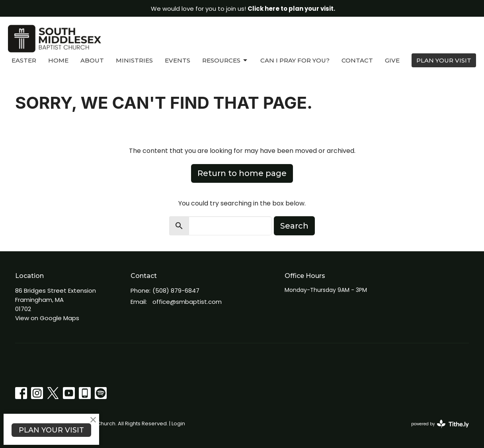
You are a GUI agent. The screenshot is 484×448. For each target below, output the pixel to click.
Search (294, 226)
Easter (24, 60)
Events (178, 60)
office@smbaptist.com (187, 302)
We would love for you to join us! (243, 9)
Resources (225, 61)
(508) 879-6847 (176, 291)
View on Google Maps (47, 318)
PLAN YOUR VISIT (444, 60)
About (92, 60)
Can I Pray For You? (295, 60)
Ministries (134, 60)
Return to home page (242, 173)
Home (58, 60)
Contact (357, 60)
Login (178, 424)
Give (392, 60)
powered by (440, 424)
